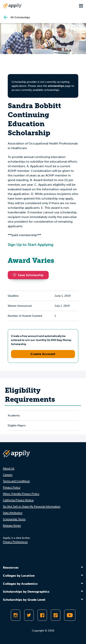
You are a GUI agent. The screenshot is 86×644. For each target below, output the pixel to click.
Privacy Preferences (15, 542)
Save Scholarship (28, 275)
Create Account (43, 354)
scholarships (56, 86)
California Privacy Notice (18, 500)
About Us (9, 468)
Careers (8, 475)
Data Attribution (13, 513)
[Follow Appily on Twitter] (29, 615)
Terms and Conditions (16, 481)
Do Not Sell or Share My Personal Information (32, 507)
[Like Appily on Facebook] (42, 615)
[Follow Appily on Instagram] (16, 615)
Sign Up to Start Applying (31, 245)
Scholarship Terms (14, 519)
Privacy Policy (12, 487)
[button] (15, 275)
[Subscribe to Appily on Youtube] (70, 615)
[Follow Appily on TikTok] (56, 615)
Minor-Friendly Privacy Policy (21, 494)
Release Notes (12, 526)
